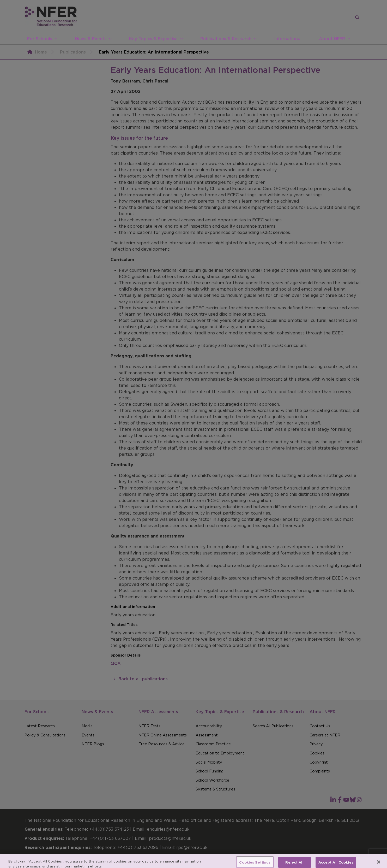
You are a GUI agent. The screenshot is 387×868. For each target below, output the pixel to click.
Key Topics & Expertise (153, 39)
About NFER (332, 39)
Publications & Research (226, 39)
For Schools (40, 39)
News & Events (91, 39)
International (288, 39)
